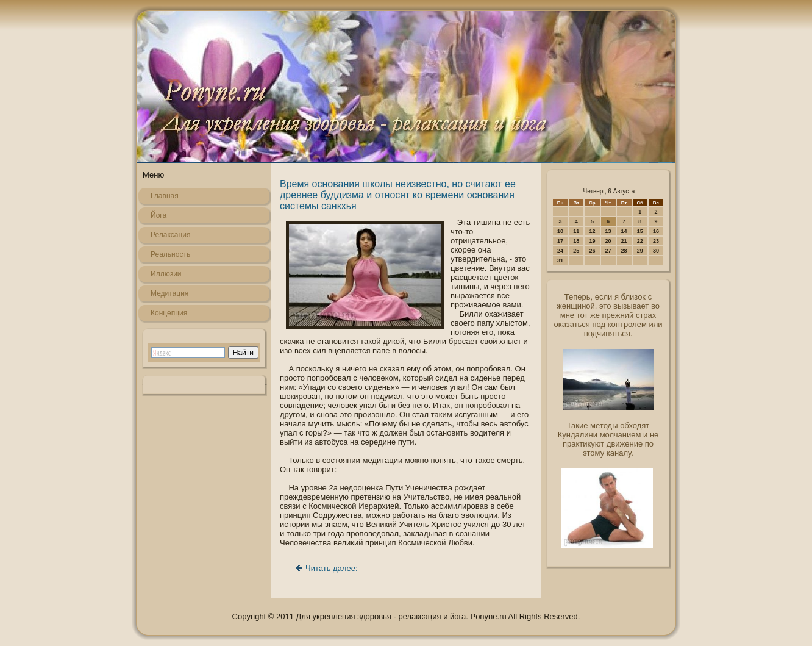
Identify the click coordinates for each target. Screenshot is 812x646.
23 (656, 241)
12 (592, 231)
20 (608, 241)
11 (576, 231)
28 (624, 251)
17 (560, 241)
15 (640, 231)
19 (592, 241)
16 (656, 231)
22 (640, 241)
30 (656, 251)
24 (560, 251)
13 (608, 231)
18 (576, 241)
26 (592, 251)
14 (624, 231)
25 (576, 251)
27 (608, 251)
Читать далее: (332, 568)
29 (640, 251)
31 (560, 260)
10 (560, 231)
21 (624, 241)
